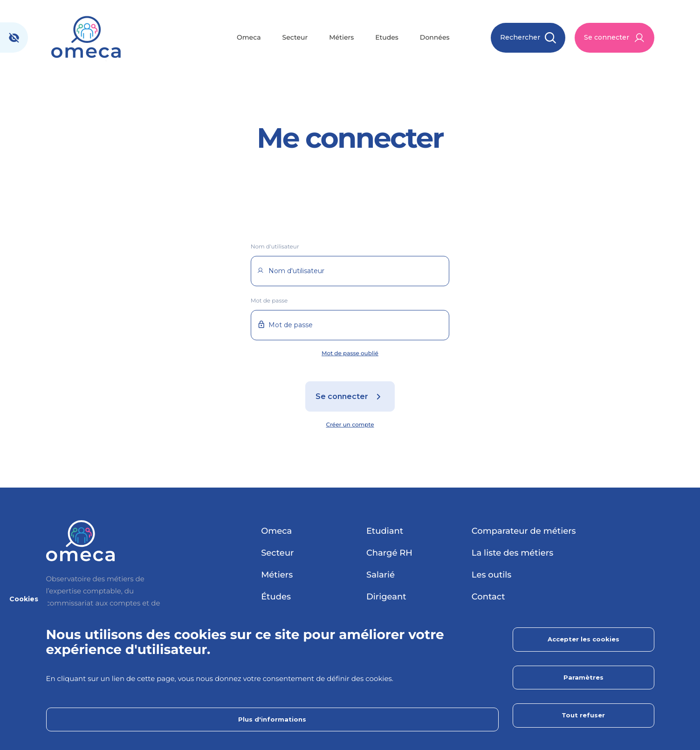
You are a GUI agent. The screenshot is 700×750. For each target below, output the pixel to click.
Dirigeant (386, 597)
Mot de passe (269, 301)
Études (276, 597)
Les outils (492, 575)
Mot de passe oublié (350, 354)
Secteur (295, 37)
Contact (488, 597)
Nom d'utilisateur (275, 247)
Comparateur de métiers (524, 531)
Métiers (341, 37)
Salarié (381, 575)
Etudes (387, 37)
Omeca (249, 37)
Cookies (24, 599)
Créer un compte (350, 425)
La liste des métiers (512, 553)
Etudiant (385, 531)
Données (435, 37)
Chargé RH (389, 553)
